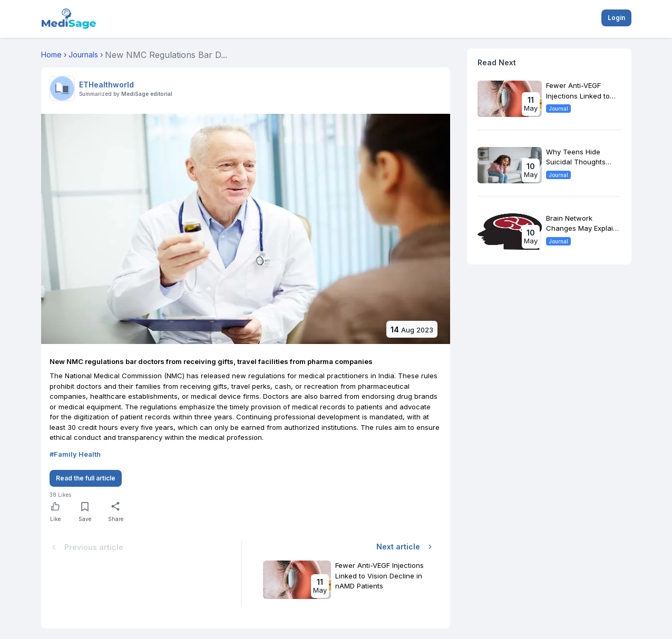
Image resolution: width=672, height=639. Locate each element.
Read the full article (86, 478)
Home (51, 55)
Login (616, 18)
